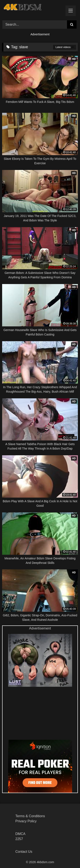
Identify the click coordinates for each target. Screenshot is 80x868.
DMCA (20, 834)
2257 (19, 839)
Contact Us (24, 852)
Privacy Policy (26, 821)
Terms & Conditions (30, 816)
